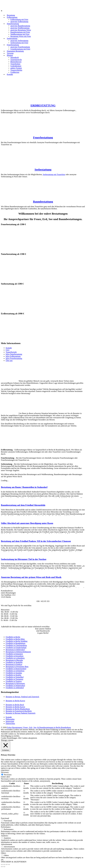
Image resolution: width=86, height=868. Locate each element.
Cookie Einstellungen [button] (9, 738)
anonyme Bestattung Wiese (21, 30)
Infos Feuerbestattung (14, 358)
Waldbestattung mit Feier (20, 34)
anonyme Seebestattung (19, 41)
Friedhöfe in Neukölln (14, 662)
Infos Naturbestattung (14, 354)
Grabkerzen (15, 72)
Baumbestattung (43, 202)
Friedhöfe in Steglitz (13, 675)
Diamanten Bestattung (15, 51)
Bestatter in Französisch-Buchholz (19, 711)
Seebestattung (12, 38)
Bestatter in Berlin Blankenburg (18, 709)
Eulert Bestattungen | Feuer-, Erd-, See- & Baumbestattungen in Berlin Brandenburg (39, 727)
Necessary (8, 775)
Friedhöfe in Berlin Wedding (17, 641)
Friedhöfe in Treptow (14, 681)
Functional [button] (5, 818)
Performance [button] (6, 827)
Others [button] (3, 853)
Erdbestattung (12, 17)
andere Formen (16, 68)
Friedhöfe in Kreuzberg (15, 656)
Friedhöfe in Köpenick (14, 654)
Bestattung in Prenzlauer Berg (17, 667)
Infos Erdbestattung (13, 356)
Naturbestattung (13, 24)
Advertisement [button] (6, 844)
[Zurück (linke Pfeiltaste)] (2, 867)
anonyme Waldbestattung (20, 28)
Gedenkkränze (16, 66)
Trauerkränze (15, 64)
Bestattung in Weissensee (15, 683)
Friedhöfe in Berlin (13, 637)
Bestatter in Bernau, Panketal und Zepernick (22, 697)
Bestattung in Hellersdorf (15, 650)
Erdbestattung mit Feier (19, 19)
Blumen (10, 55)
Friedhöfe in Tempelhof (15, 677)
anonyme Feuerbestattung (20, 47)
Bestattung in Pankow (14, 664)
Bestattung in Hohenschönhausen (18, 652)
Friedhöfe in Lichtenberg (15, 658)
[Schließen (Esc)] (2, 864)
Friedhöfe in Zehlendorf (15, 688)
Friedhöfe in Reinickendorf (16, 669)
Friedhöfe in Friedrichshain (16, 648)
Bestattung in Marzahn (14, 660)
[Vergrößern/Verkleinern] (9, 864)
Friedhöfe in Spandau (14, 673)
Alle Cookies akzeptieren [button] (27, 738)
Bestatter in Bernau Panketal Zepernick (20, 713)
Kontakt (10, 74)
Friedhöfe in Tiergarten (14, 679)
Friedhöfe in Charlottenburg (16, 645)
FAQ (8, 350)
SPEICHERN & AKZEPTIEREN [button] (14, 862)
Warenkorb (15, 57)
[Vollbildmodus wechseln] (7, 864)
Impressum (10, 721)
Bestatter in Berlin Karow (15, 701)
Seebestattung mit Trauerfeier (54, 174)
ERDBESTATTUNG (43, 105)
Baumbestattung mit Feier (20, 32)
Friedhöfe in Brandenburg (15, 643)
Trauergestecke (16, 60)
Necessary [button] (5, 772)
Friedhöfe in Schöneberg (15, 671)
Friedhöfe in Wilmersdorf (15, 686)
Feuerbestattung (13, 45)
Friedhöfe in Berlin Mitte (15, 639)
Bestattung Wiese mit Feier (21, 36)
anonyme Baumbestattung (20, 26)
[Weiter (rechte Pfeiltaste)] (4, 867)
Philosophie (10, 719)
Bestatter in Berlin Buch (15, 705)
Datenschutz (10, 723)
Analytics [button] (5, 836)
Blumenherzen (16, 62)
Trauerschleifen (16, 70)
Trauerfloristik (11, 352)
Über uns (9, 361)
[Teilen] (4, 864)
